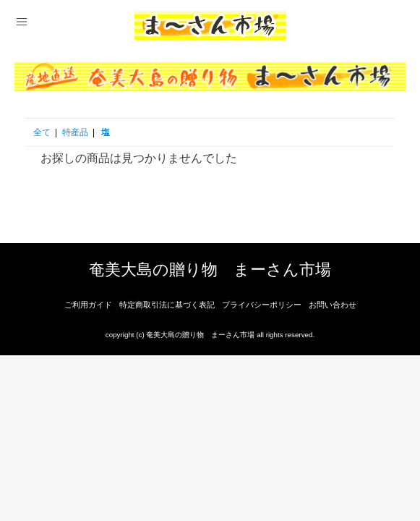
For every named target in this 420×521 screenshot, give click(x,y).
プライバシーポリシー (262, 305)
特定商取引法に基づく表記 (167, 305)
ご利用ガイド (88, 305)
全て (42, 132)
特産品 (75, 132)
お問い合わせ (333, 305)
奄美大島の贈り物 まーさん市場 (210, 270)
